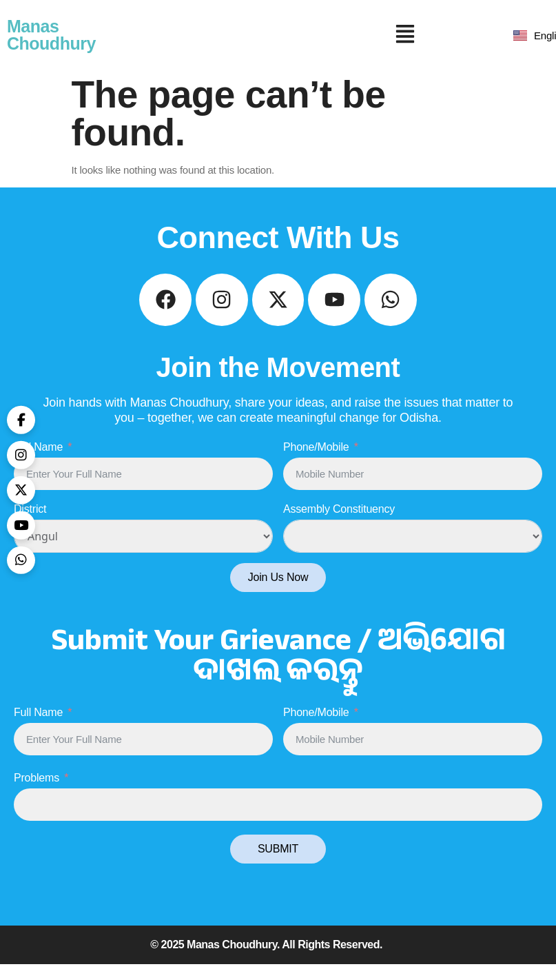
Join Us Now (278, 593)
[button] (405, 35)
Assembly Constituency (339, 525)
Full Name (38, 463)
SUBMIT (278, 865)
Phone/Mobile (316, 463)
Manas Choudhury (51, 35)
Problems (37, 794)
